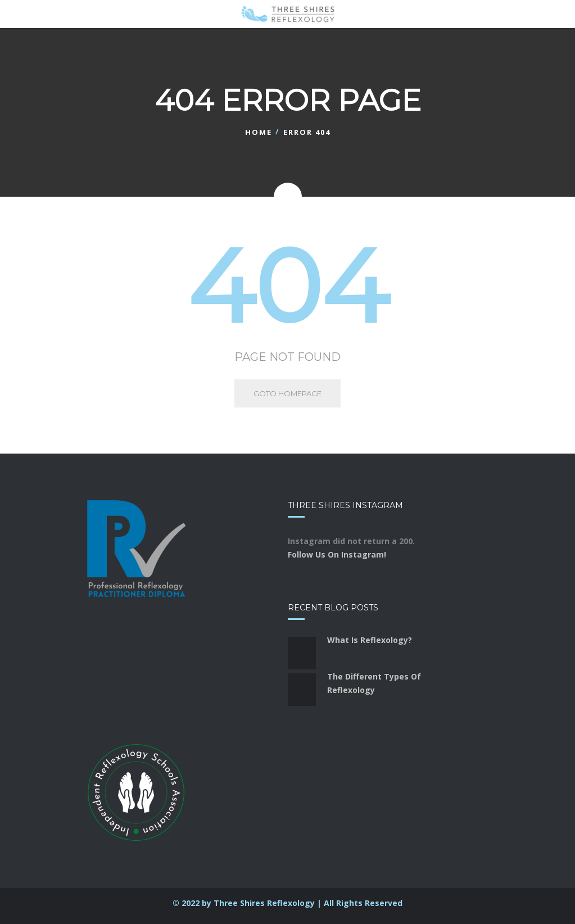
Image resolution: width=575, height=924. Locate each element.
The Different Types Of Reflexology (374, 683)
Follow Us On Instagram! (337, 554)
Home (259, 132)
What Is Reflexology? (370, 640)
